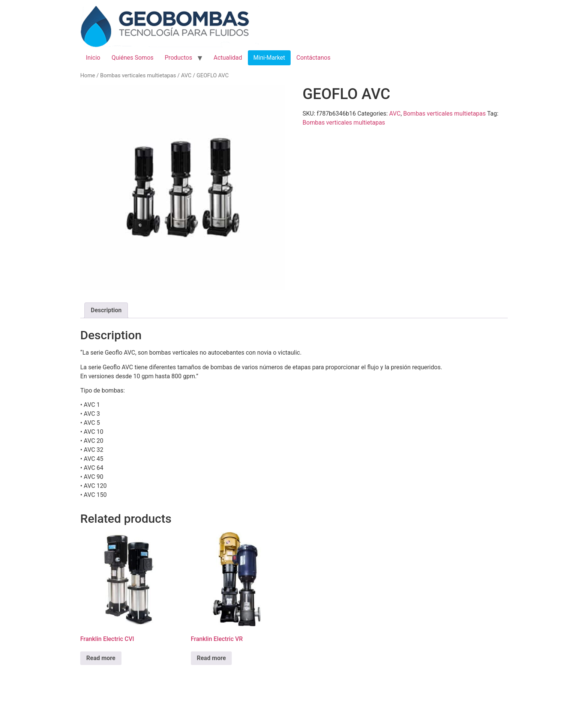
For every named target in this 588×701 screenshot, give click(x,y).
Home (88, 75)
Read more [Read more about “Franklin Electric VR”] (211, 658)
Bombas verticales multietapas (138, 75)
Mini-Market (269, 58)
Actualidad (228, 58)
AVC (186, 75)
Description (106, 310)
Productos (178, 58)
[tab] (106, 310)
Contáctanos (313, 58)
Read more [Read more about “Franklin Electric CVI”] (101, 658)
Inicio (93, 58)
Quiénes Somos (132, 58)
